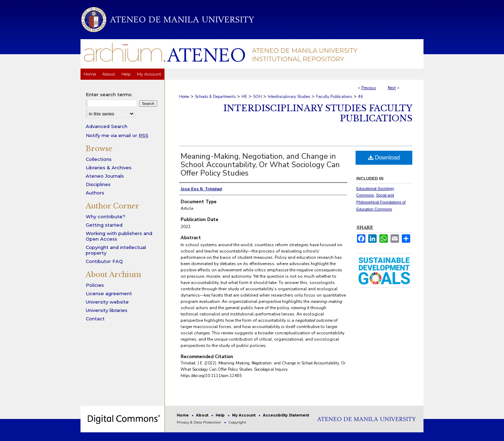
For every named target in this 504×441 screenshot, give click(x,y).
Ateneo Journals (105, 176)
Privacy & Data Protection (199, 422)
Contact (95, 319)
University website (107, 302)
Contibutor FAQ (104, 261)
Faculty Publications (334, 97)
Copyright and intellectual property (116, 250)
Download (384, 158)
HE (244, 97)
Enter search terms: (109, 94)
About (203, 415)
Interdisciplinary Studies (289, 97)
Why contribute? (106, 216)
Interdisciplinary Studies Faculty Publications (318, 113)
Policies (95, 285)
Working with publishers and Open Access (119, 236)
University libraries (107, 310)
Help (221, 415)
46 (360, 97)
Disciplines (98, 184)
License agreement (109, 293)
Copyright (237, 422)
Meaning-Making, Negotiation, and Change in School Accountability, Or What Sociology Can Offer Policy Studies (260, 165)
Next (392, 88)
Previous (369, 88)
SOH (257, 97)
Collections (99, 159)
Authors (95, 193)
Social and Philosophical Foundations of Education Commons (381, 202)
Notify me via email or (117, 135)
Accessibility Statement (286, 415)
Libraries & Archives (109, 168)
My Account (244, 415)
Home (184, 97)
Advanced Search (107, 126)
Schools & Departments (215, 97)
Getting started (104, 225)
